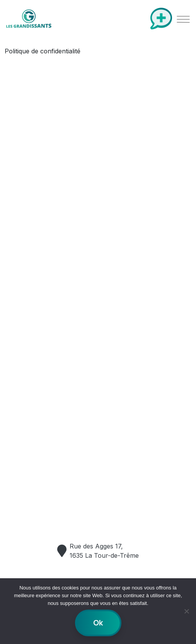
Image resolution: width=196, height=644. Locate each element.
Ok (98, 623)
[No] (186, 611)
